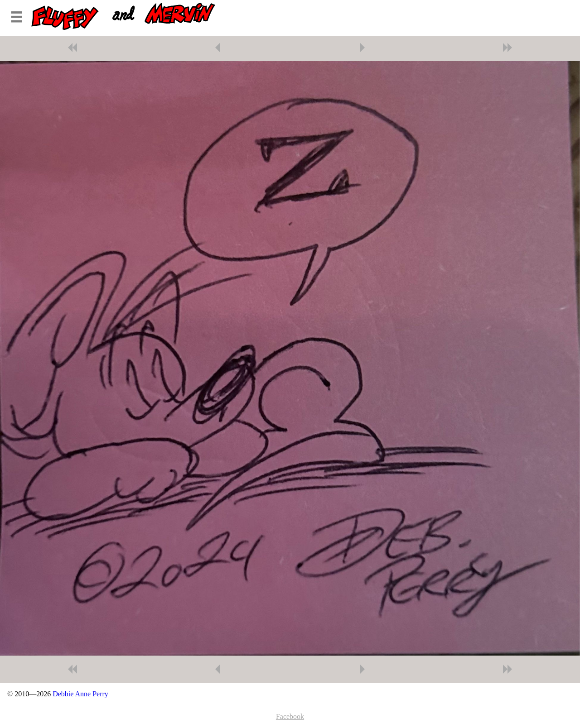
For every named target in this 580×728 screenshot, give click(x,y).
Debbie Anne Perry (80, 694)
